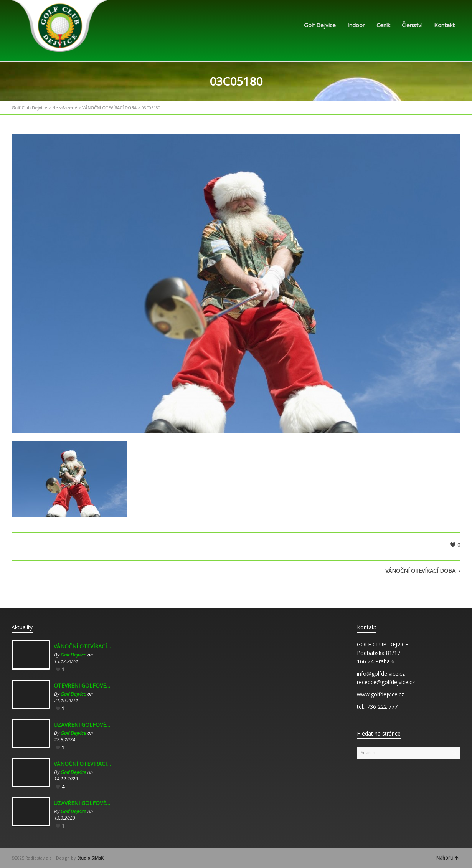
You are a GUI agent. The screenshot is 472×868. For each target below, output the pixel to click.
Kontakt (444, 25)
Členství (412, 25)
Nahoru (447, 858)
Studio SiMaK (90, 858)
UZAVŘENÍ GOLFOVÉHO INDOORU (83, 725)
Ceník (383, 25)
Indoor (356, 25)
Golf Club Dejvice (29, 108)
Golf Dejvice (320, 25)
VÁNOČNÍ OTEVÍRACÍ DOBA (109, 108)
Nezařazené (65, 108)
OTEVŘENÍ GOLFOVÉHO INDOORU (83, 686)
